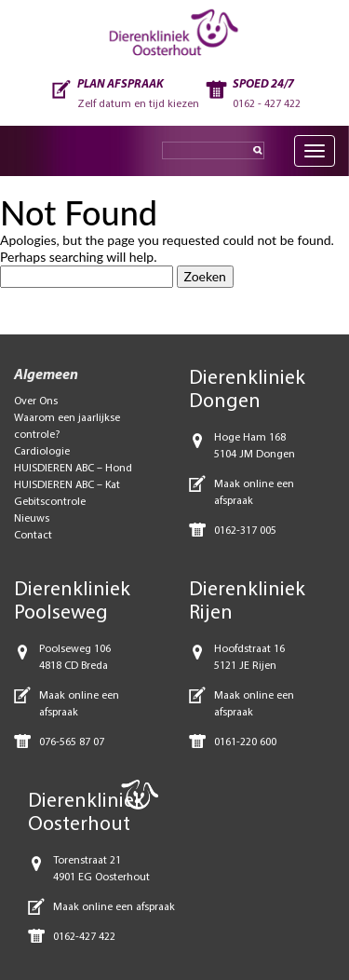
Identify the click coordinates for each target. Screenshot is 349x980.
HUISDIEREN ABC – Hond (73, 469)
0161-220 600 (245, 742)
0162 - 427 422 (267, 104)
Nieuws (32, 519)
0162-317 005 (245, 531)
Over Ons (36, 402)
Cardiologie (42, 452)
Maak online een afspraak (114, 907)
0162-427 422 (84, 937)
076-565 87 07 (72, 742)
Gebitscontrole (50, 502)
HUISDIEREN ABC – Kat (67, 485)
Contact (33, 536)
